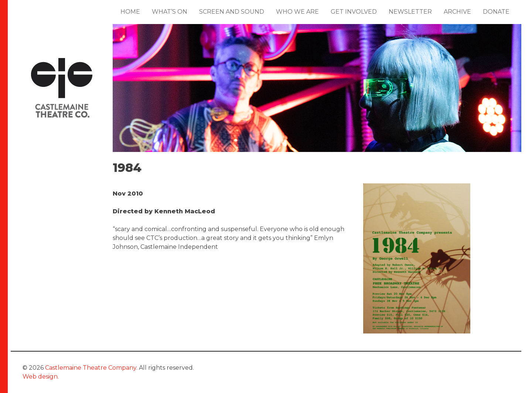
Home (130, 12)
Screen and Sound (232, 12)
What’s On (170, 12)
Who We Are (297, 12)
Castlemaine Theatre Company (91, 368)
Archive (457, 12)
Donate (496, 12)
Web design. (41, 377)
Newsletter (410, 12)
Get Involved (354, 12)
